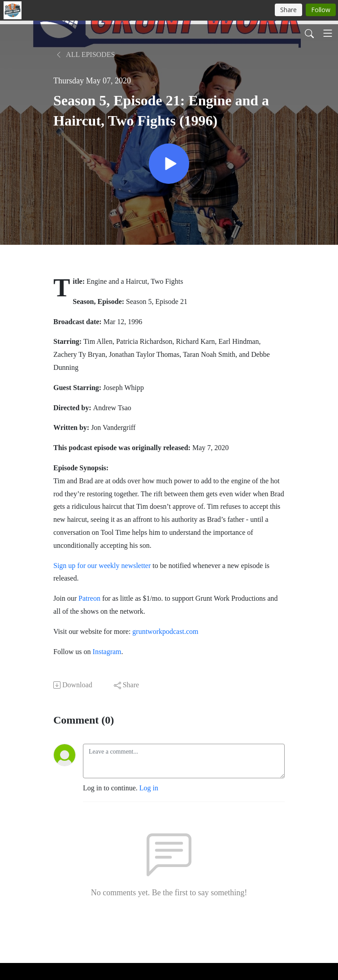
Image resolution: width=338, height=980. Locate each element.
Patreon (89, 598)
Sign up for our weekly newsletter (102, 566)
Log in (149, 788)
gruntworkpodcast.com (164, 631)
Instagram (107, 652)
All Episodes (85, 54)
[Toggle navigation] (328, 33)
